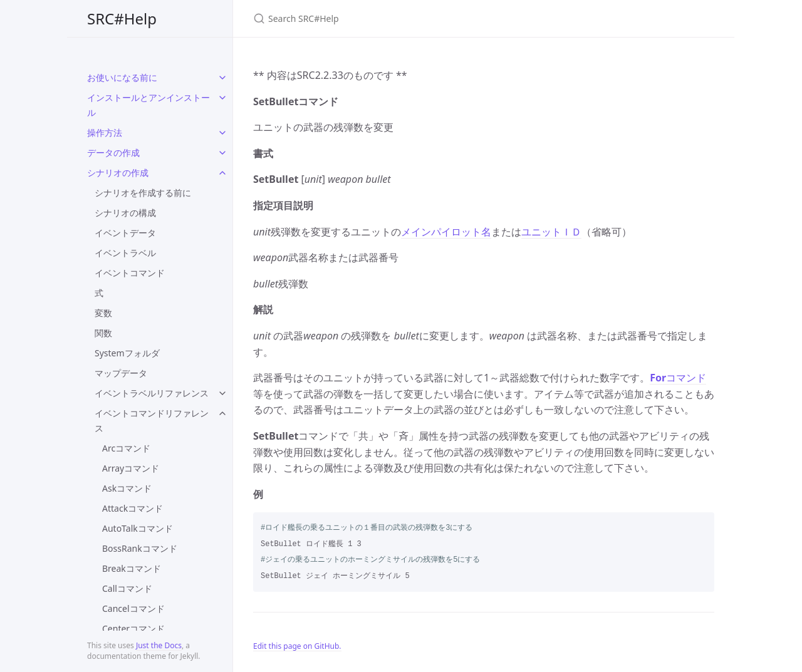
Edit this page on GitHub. (297, 646)
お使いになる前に (122, 77)
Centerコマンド (133, 628)
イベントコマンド (130, 273)
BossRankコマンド (140, 548)
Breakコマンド (132, 568)
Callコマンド (127, 588)
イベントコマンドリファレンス (152, 421)
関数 (103, 333)
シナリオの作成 (118, 173)
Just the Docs (159, 645)
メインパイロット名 (446, 232)
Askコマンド (127, 488)
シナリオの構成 (125, 213)
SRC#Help (122, 18)
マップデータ (121, 373)
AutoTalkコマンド (138, 528)
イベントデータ (125, 233)
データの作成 (113, 152)
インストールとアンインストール (148, 105)
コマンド (678, 378)
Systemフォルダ (127, 353)
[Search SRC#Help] (401, 18)
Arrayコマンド (131, 468)
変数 (103, 313)
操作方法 (105, 132)
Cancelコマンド (133, 608)
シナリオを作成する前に (143, 193)
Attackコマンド (133, 508)
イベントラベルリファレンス (152, 393)
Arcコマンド (126, 448)
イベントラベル (125, 253)
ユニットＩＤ (551, 232)
